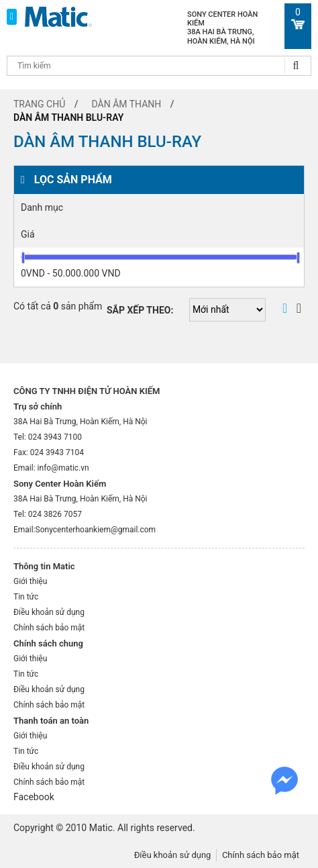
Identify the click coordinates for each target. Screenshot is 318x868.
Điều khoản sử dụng (49, 612)
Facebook (34, 797)
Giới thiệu (30, 581)
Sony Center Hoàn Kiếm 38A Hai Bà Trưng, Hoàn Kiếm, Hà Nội (222, 28)
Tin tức (26, 597)
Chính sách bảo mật (49, 628)
